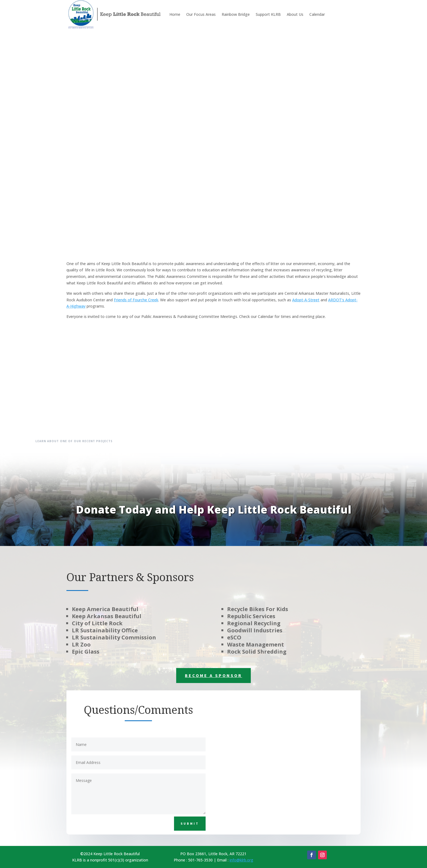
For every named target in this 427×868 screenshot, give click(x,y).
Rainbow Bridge (236, 14)
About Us (295, 14)
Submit (190, 823)
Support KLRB (268, 14)
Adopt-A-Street (306, 300)
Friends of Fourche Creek (136, 300)
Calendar (317, 14)
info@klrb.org (241, 860)
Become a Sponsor (213, 675)
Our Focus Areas (201, 14)
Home (175, 14)
